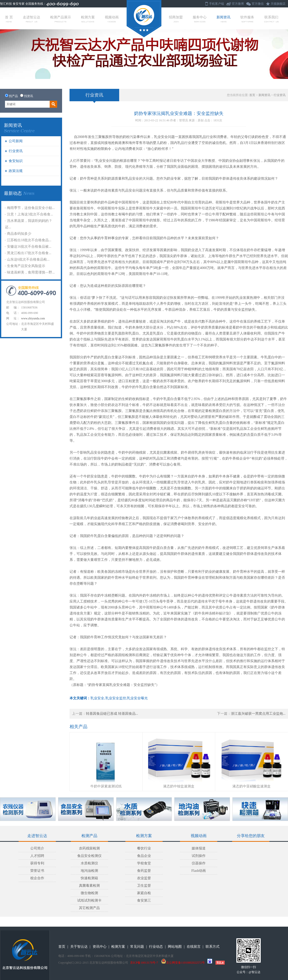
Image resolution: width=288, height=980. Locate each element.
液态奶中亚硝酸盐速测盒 (252, 786)
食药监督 (144, 871)
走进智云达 (32, 19)
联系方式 (213, 947)
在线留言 (194, 947)
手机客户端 (216, 4)
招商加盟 (176, 19)
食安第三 (144, 900)
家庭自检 (144, 893)
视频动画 (112, 19)
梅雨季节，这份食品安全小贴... (31, 208)
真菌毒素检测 (89, 886)
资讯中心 (100, 947)
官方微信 (258, 4)
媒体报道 (199, 848)
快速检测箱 (89, 878)
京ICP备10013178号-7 (144, 963)
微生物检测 (89, 893)
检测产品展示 (61, 19)
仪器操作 (199, 863)
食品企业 (144, 856)
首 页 (9, 19)
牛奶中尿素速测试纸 (106, 786)
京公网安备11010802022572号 (183, 963)
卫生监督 (144, 886)
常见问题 (137, 947)
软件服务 (247, 19)
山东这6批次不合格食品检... (28, 259)
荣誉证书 (37, 871)
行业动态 (156, 947)
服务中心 (200, 19)
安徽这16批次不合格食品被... (29, 247)
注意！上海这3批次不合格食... (30, 214)
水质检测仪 (89, 863)
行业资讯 (16, 151)
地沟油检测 (89, 871)
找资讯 (29, 96)
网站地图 (175, 947)
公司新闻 (16, 141)
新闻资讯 (223, 19)
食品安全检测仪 (89, 856)
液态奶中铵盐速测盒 (179, 786)
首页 (252, 95)
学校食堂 (144, 863)
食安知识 (16, 161)
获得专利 (37, 863)
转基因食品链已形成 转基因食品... (112, 714)
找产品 (13, 96)
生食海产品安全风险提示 (26, 266)
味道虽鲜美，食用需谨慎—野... (31, 272)
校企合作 (37, 878)
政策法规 (16, 171)
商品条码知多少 (19, 234)
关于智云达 (79, 947)
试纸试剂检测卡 (89, 900)
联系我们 (271, 19)
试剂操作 (199, 856)
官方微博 (238, 4)
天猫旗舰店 (278, 4)
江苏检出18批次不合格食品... (29, 240)
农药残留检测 (89, 848)
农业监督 (144, 878)
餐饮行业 (144, 848)
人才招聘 (37, 856)
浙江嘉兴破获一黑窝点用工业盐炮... (258, 714)
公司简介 (37, 848)
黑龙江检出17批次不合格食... (29, 253)
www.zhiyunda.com (33, 318)
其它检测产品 (89, 908)
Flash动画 (199, 871)
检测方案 (88, 19)
